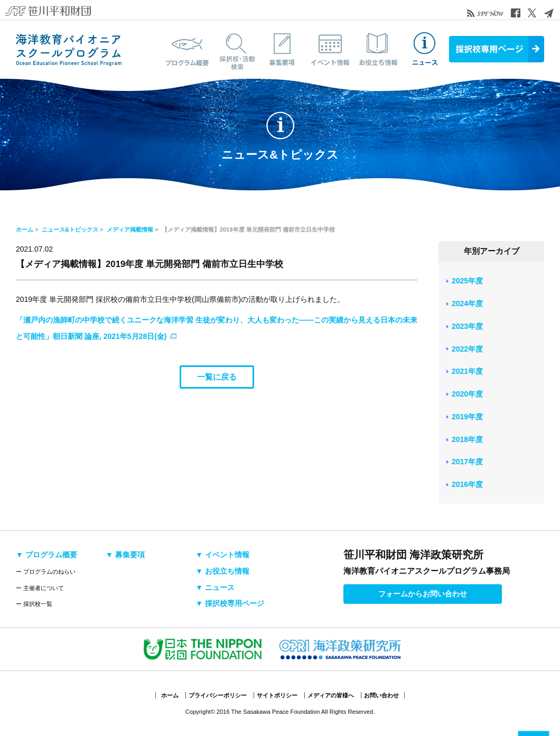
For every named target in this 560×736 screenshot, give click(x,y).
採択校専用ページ (497, 49)
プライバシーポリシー (218, 695)
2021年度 (467, 371)
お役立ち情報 (378, 49)
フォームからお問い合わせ (423, 594)
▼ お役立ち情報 (222, 571)
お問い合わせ (381, 695)
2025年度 (467, 281)
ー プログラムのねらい (46, 572)
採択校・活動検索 (235, 49)
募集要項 (283, 49)
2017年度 (467, 462)
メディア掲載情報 (130, 229)
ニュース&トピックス (425, 49)
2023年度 (467, 326)
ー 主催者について (40, 588)
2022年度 (467, 349)
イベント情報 (330, 49)
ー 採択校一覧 (34, 604)
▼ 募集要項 (125, 555)
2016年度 (467, 484)
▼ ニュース (215, 587)
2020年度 (467, 394)
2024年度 (467, 303)
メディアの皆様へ (331, 695)
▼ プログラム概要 (46, 555)
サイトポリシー (277, 695)
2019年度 (467, 417)
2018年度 (467, 439)
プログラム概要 (188, 49)
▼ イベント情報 (222, 555)
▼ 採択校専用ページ (230, 603)
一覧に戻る (217, 377)
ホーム (25, 229)
